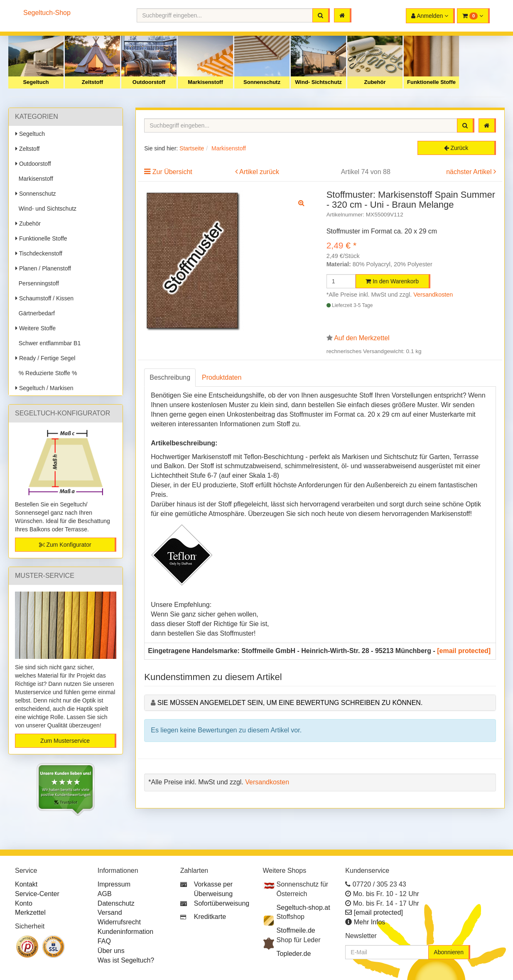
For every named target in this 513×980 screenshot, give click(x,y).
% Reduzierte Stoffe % (46, 373)
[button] (473, 16)
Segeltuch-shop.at (303, 908)
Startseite (192, 148)
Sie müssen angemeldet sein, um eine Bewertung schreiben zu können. (290, 703)
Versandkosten (433, 295)
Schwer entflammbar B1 (48, 343)
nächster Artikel (470, 172)
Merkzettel (30, 912)
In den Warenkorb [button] (392, 281)
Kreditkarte (210, 917)
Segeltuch (36, 82)
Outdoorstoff (149, 82)
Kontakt (26, 884)
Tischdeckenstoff (39, 253)
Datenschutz (116, 903)
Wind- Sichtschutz (318, 82)
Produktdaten (222, 377)
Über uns (111, 951)
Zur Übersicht (172, 172)
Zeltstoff (92, 82)
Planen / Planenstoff (43, 268)
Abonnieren (449, 952)
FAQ (104, 941)
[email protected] (464, 651)
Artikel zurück (259, 172)
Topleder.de (294, 954)
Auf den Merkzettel (362, 338)
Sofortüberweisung (222, 903)
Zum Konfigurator (65, 545)
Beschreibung (170, 377)
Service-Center (37, 894)
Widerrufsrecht (119, 922)
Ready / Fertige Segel (45, 358)
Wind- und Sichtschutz (46, 209)
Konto (24, 903)
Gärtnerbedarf (35, 313)
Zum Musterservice (65, 741)
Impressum (114, 884)
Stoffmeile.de (296, 930)
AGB (105, 894)
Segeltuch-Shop (47, 13)
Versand (110, 912)
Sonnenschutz (262, 82)
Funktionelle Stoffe (431, 82)
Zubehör (375, 82)
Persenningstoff (37, 283)
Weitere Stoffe (36, 328)
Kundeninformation (125, 932)
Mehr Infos (370, 922)
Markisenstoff (205, 82)
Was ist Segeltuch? (126, 960)
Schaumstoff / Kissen (44, 298)
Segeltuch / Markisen (44, 388)
